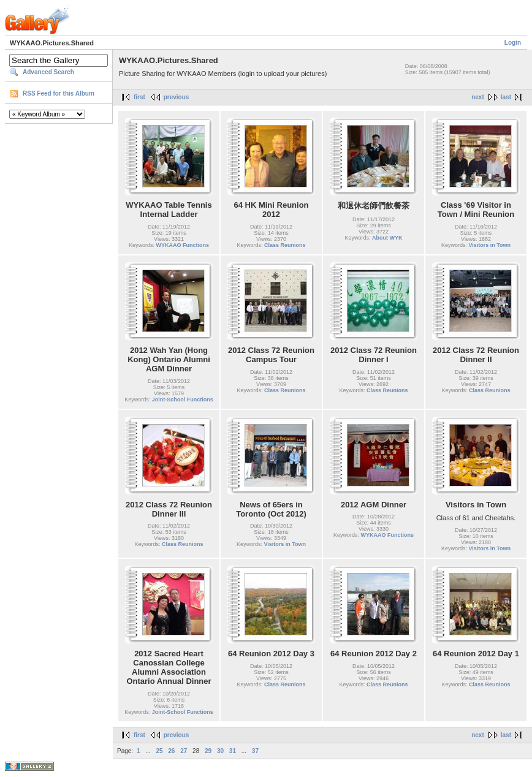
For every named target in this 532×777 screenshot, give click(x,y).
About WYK (387, 238)
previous (177, 97)
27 (184, 751)
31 (233, 751)
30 (220, 751)
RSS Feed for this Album (59, 93)
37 (255, 751)
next (478, 97)
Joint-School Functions (183, 400)
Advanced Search (48, 72)
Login (513, 43)
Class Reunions (285, 245)
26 (171, 751)
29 (208, 751)
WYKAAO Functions (183, 245)
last (506, 97)
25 (159, 751)
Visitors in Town (489, 245)
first (139, 97)
